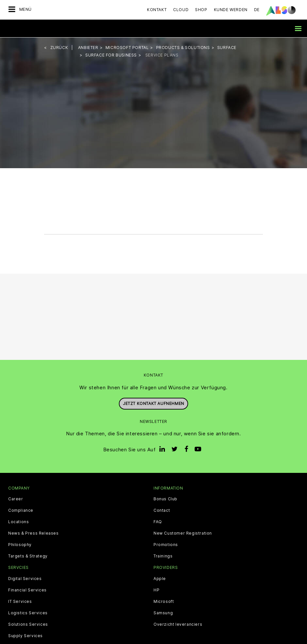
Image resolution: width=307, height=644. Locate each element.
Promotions (166, 544)
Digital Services (25, 578)
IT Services (20, 601)
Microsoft (164, 601)
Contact (162, 510)
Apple (160, 578)
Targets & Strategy (28, 556)
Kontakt (157, 10)
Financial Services (27, 589)
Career (16, 499)
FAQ (158, 522)
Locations (18, 522)
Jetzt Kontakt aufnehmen (153, 403)
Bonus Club (165, 499)
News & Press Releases (33, 533)
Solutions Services (28, 624)
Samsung (163, 612)
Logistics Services (28, 612)
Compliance (21, 510)
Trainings (163, 556)
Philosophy (20, 544)
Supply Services (25, 635)
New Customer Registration (183, 533)
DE (257, 10)
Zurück (59, 47)
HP (156, 589)
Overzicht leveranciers (178, 624)
